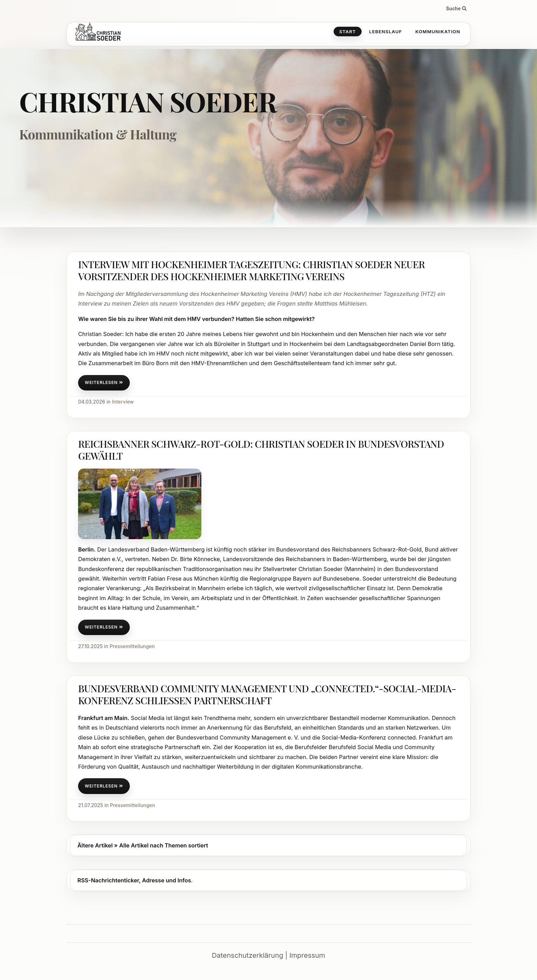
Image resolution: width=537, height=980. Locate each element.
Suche (456, 9)
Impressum (307, 955)
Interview (123, 402)
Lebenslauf (386, 32)
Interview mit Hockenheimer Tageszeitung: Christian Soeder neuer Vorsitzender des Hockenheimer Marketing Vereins (251, 270)
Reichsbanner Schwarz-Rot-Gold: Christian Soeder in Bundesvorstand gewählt (261, 450)
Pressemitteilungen (132, 646)
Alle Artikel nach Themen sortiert (164, 845)
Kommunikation (438, 32)
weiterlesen (104, 382)
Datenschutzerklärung (248, 955)
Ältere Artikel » (97, 845)
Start (348, 32)
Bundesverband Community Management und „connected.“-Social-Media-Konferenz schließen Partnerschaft (267, 694)
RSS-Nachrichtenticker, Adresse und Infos (134, 880)
